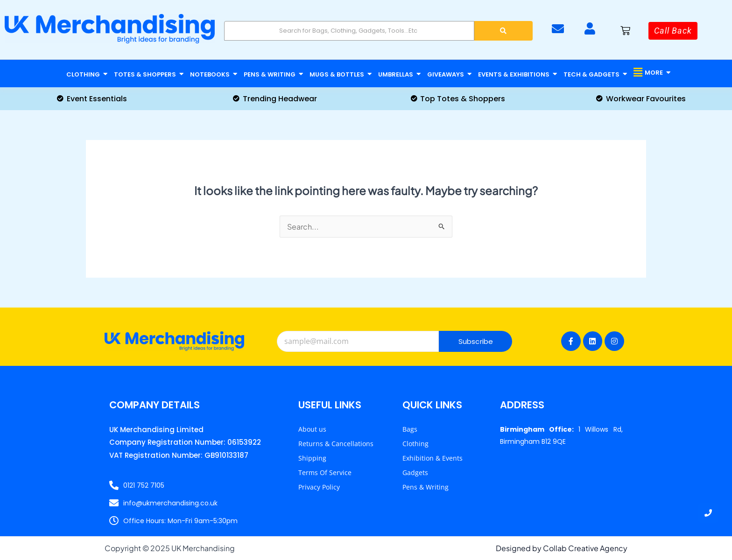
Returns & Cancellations (336, 444)
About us (312, 429)
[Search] (349, 31)
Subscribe (476, 341)
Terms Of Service (325, 472)
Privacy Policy (319, 487)
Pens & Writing (426, 487)
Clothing (415, 444)
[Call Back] (673, 31)
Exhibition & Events (433, 458)
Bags (410, 429)
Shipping (312, 458)
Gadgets (415, 472)
